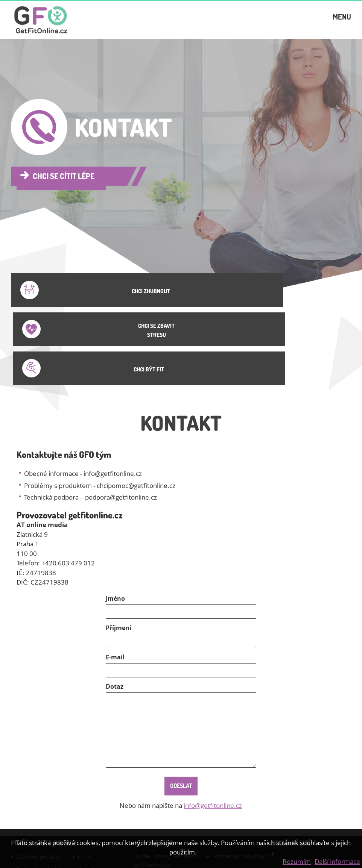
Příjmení (119, 549)
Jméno (115, 520)
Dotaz (115, 607)
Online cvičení (96, 803)
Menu (342, 22)
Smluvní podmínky (41, 790)
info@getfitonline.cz (213, 726)
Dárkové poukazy (39, 777)
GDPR (85, 816)
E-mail (115, 578)
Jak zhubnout (33, 825)
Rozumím (297, 861)
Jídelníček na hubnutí (32, 807)
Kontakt (88, 790)
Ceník (85, 777)
